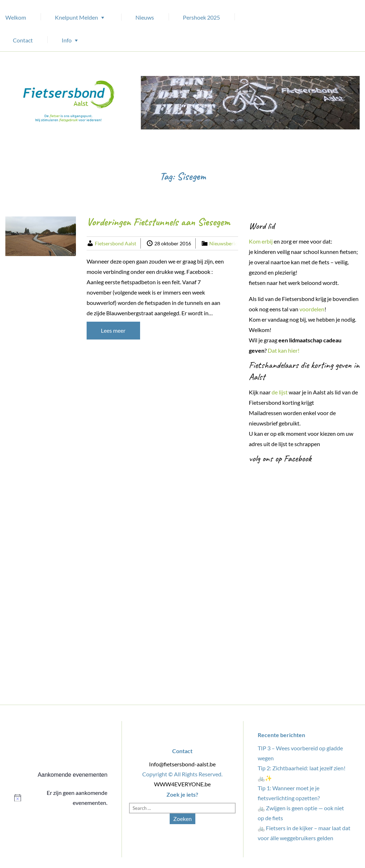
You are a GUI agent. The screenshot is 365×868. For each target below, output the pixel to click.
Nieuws (145, 17)
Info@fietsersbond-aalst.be (182, 764)
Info (67, 40)
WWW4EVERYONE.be (182, 784)
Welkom (16, 17)
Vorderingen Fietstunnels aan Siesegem (158, 222)
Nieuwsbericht (226, 243)
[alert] (61, 798)
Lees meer (113, 330)
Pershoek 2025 (201, 17)
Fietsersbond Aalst (115, 243)
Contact (23, 40)
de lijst (280, 392)
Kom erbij (261, 241)
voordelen (312, 309)
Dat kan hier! (284, 350)
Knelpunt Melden (76, 17)
